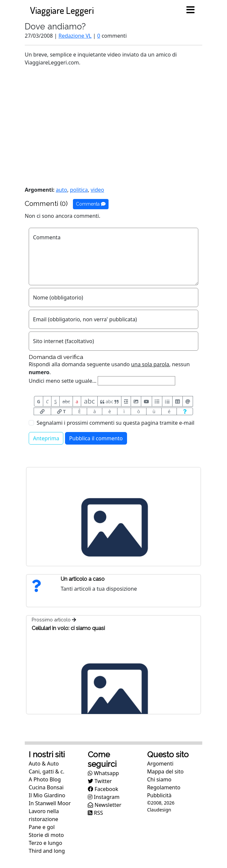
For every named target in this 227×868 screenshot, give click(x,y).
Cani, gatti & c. (47, 771)
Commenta (91, 204)
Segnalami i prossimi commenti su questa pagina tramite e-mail (115, 423)
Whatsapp (103, 773)
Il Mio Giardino (47, 795)
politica (79, 190)
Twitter (100, 781)
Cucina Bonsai (46, 787)
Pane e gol (42, 827)
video (97, 190)
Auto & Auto (44, 764)
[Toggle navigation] (190, 10)
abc (66, 401)
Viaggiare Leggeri (62, 10)
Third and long (47, 851)
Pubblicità (159, 795)
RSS (95, 813)
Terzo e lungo (45, 843)
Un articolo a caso (83, 579)
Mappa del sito (165, 771)
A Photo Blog (45, 779)
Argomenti (160, 764)
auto (61, 190)
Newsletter (105, 805)
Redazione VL (75, 36)
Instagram (104, 797)
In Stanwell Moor (50, 803)
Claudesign (159, 810)
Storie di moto (46, 835)
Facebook (103, 789)
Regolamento (164, 787)
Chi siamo (159, 779)
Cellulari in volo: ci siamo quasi (68, 628)
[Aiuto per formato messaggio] (185, 411)
